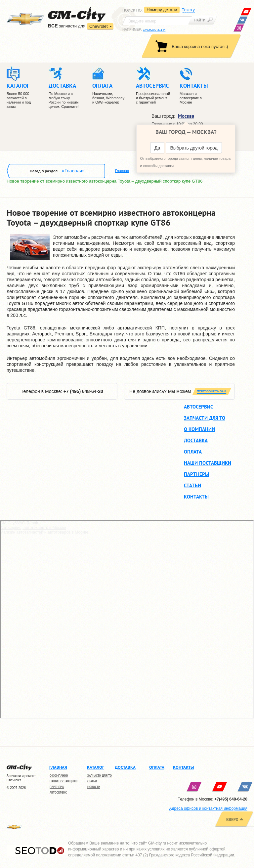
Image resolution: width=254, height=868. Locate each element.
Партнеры (196, 474)
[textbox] (157, 21)
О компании (199, 429)
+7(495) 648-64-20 (231, 799)
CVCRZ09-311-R (154, 30)
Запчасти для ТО (205, 418)
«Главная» (73, 171)
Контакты (196, 497)
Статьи (192, 485)
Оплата (193, 452)
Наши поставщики (208, 463)
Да (157, 148)
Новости (94, 787)
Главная (122, 171)
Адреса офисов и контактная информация (208, 808)
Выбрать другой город (194, 148)
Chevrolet (99, 26)
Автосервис (198, 407)
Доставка (196, 440)
